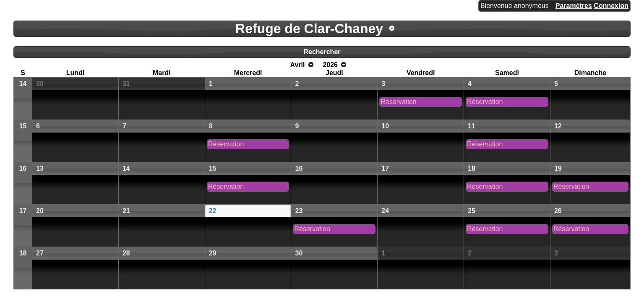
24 (385, 211)
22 (213, 211)
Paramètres (574, 6)
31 (126, 84)
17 (385, 168)
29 (213, 253)
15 (23, 126)
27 (40, 253)
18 (472, 168)
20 (40, 211)
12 (558, 126)
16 (23, 168)
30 (40, 84)
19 (558, 168)
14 (23, 84)
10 (385, 126)
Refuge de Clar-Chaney (309, 29)
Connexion (611, 6)
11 (472, 126)
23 (299, 211)
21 (126, 211)
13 (40, 168)
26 (558, 211)
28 (126, 253)
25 (472, 211)
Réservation (398, 102)
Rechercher (322, 52)
